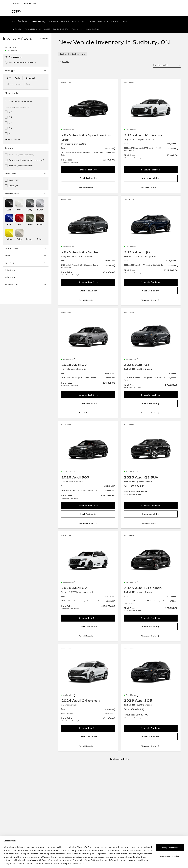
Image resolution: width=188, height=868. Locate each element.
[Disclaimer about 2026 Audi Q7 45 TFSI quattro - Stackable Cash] (115, 378)
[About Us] (115, 21)
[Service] (75, 21)
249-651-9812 (31, 3)
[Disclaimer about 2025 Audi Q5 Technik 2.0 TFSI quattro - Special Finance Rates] (177, 378)
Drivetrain (26, 270)
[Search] (126, 21)
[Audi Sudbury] (20, 21)
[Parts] (84, 21)
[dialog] (94, 852)
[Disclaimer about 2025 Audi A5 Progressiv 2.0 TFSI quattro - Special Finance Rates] (177, 148)
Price (26, 256)
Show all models (13, 139)
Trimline (26, 148)
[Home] (16, 12)
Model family (26, 93)
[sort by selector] (167, 65)
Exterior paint (26, 194)
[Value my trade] (78, 30)
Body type (26, 70)
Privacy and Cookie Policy (72, 863)
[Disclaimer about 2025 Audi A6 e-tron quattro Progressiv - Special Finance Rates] (115, 153)
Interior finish (26, 248)
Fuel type (26, 263)
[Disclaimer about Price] (115, 148)
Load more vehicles (119, 759)
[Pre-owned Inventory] (59, 21)
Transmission (26, 284)
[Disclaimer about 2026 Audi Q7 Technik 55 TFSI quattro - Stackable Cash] (115, 601)
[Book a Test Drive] (93, 30)
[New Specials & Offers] (61, 30)
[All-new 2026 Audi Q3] (33, 30)
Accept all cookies (170, 848)
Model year (26, 174)
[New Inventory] (38, 21)
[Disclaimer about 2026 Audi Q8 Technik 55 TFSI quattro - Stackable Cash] (177, 265)
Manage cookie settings (170, 856)
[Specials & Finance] (99, 21)
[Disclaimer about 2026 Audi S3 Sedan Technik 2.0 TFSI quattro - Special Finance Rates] (177, 601)
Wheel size (26, 277)
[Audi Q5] (47, 30)
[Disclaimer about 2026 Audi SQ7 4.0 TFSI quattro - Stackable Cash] (115, 491)
